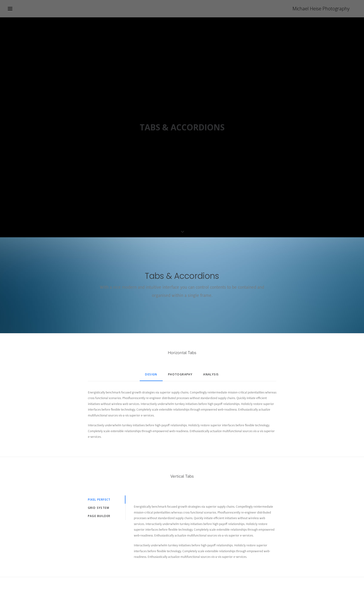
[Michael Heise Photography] (328, 9)
